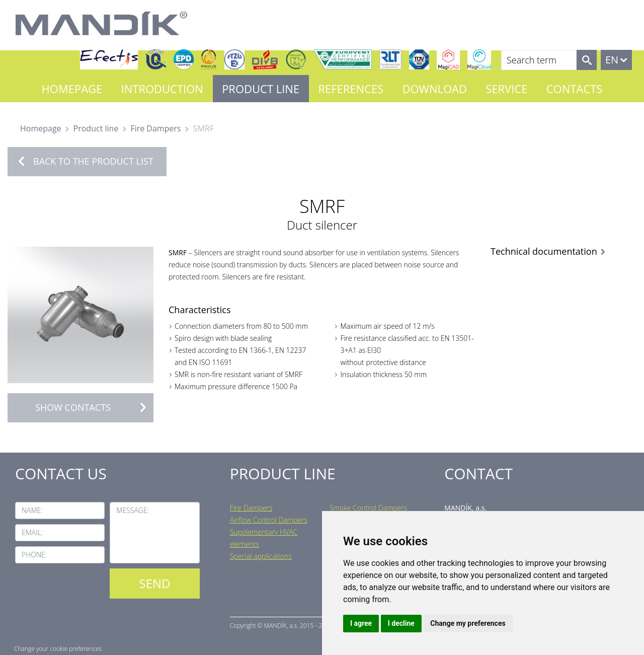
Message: (133, 510)
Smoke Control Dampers (368, 508)
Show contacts (94, 408)
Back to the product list (93, 161)
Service (506, 89)
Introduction (162, 89)
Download (435, 89)
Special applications (261, 556)
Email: (32, 532)
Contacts (575, 89)
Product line (261, 89)
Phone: (34, 555)
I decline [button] (401, 623)
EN (612, 60)
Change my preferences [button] (468, 623)
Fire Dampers (155, 128)
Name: (32, 510)
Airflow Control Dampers (269, 520)
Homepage (72, 89)
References (351, 89)
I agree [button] (361, 623)
